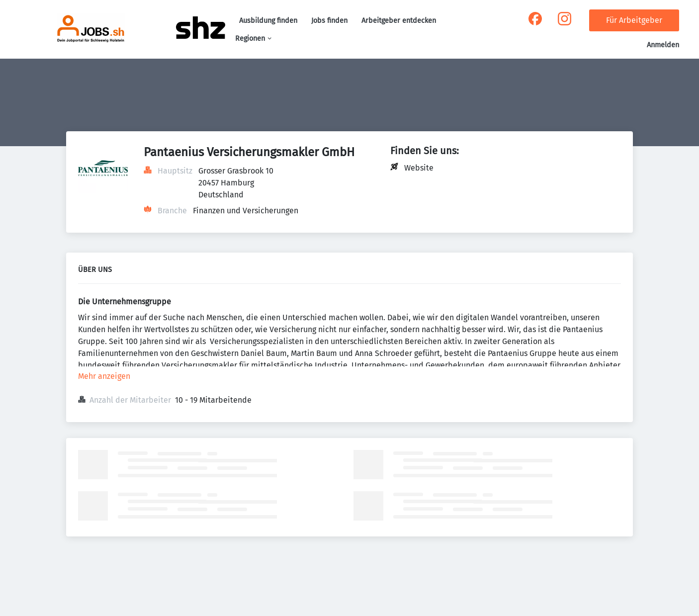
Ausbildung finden (268, 21)
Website (419, 168)
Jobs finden (329, 21)
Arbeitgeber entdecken (399, 21)
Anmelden (663, 45)
